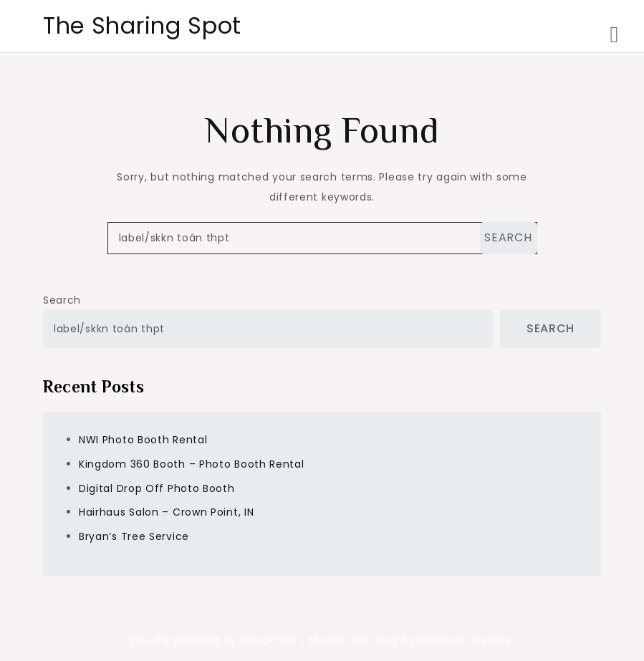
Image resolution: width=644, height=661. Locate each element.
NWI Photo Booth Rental (143, 440)
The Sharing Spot (142, 25)
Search (62, 300)
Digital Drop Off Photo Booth (157, 488)
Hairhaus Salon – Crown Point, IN (166, 512)
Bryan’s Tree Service (134, 536)
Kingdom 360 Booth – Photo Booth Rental (192, 464)
